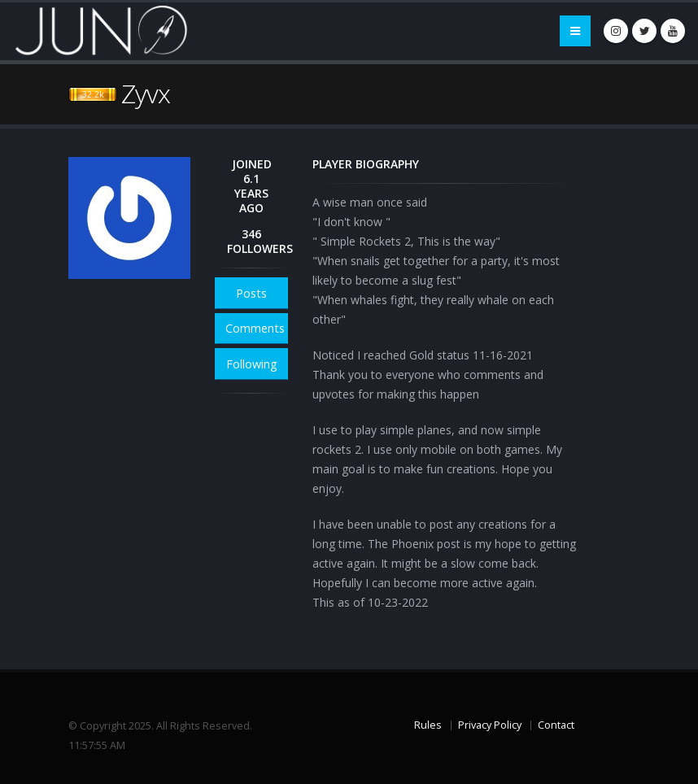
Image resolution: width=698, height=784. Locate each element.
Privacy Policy (490, 725)
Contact (556, 725)
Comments (255, 328)
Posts (251, 293)
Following (252, 364)
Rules (428, 725)
